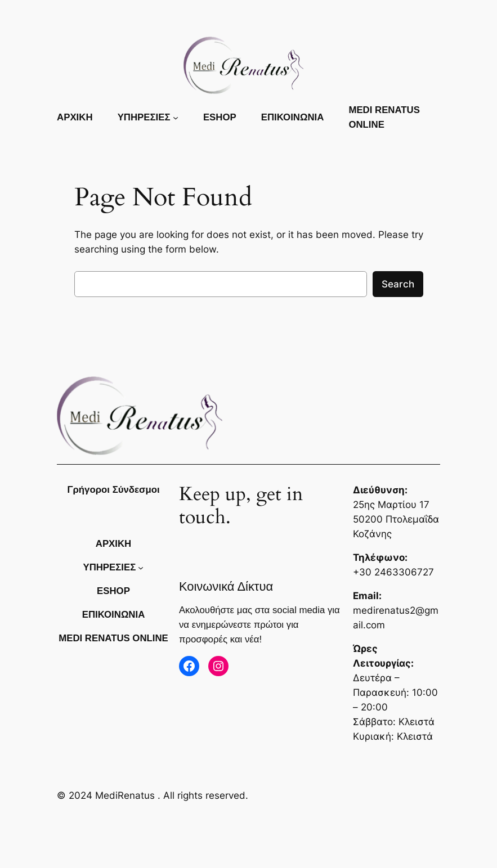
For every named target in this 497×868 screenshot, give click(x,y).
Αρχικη (75, 117)
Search (398, 284)
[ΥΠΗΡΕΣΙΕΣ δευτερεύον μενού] (176, 118)
